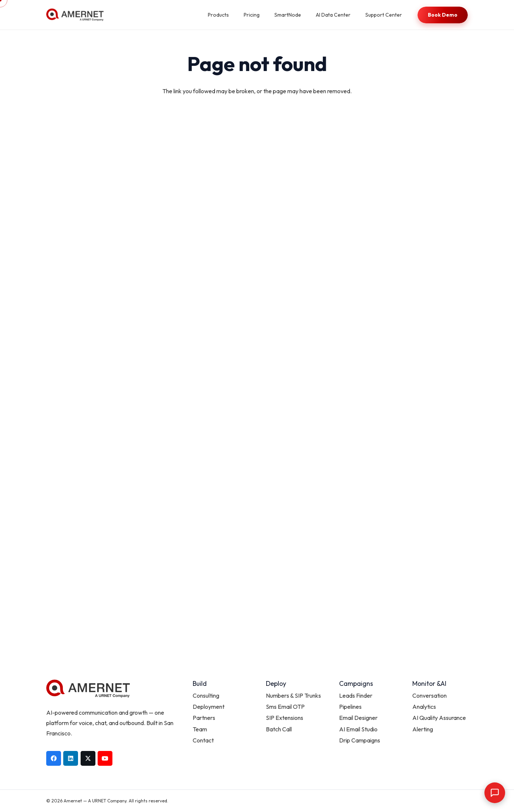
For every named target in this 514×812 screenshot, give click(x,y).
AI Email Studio (358, 729)
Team (200, 729)
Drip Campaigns (360, 740)
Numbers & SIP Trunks (293, 695)
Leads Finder (356, 695)
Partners (204, 718)
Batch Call (279, 729)
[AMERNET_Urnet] (75, 15)
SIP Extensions (285, 718)
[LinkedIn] (71, 758)
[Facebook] (54, 758)
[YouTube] (105, 758)
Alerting (423, 729)
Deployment (209, 707)
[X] (88, 758)
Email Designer (358, 718)
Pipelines (350, 707)
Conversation (430, 695)
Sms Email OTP (285, 707)
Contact (203, 740)
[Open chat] (495, 793)
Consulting (206, 695)
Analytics (424, 707)
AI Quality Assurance (439, 718)
